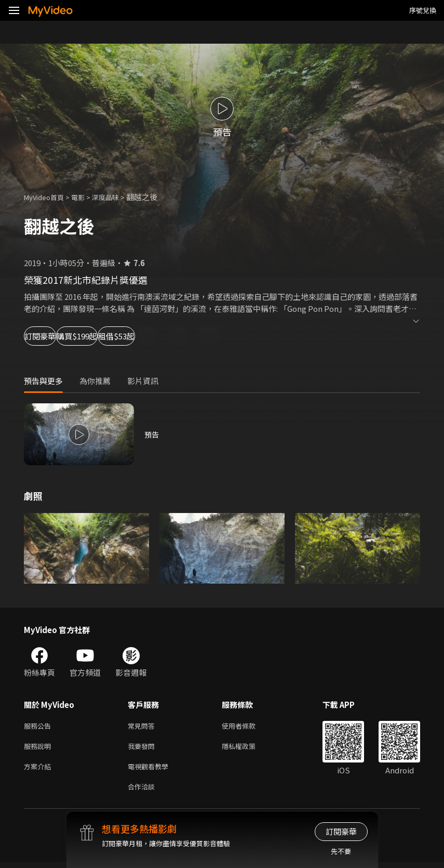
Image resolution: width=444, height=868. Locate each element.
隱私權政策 (247, 748)
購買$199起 (123, 336)
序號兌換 (423, 10)
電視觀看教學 (151, 770)
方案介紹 (39, 770)
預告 (152, 434)
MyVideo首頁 (48, 197)
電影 (86, 197)
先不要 (341, 851)
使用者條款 (247, 726)
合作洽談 (143, 792)
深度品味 (117, 197)
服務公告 (39, 726)
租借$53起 (195, 336)
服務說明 (39, 748)
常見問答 (143, 726)
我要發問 (143, 748)
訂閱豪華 (52, 336)
